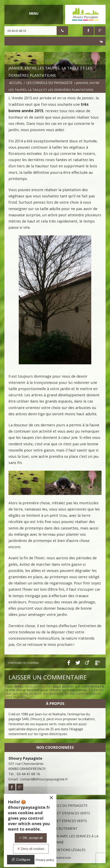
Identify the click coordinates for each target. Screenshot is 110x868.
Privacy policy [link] (45, 860)
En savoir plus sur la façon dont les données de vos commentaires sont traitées (54, 693)
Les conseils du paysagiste (49, 83)
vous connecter (38, 686)
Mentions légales (69, 850)
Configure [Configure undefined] (21, 860)
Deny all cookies (31, 849)
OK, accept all (31, 838)
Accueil (16, 83)
